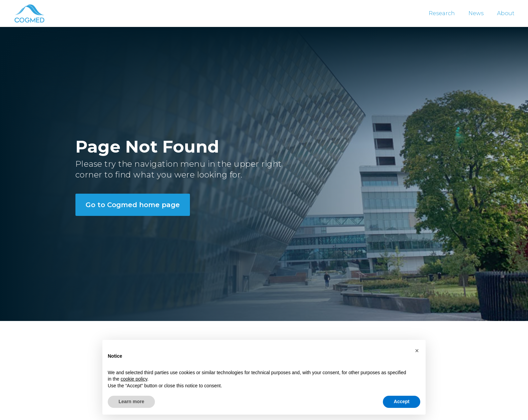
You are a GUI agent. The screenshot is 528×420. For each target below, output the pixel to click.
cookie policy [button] (134, 379)
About (506, 13)
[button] (417, 351)
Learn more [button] (131, 401)
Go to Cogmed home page (133, 205)
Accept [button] (402, 401)
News (476, 13)
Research (442, 13)
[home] (29, 13)
